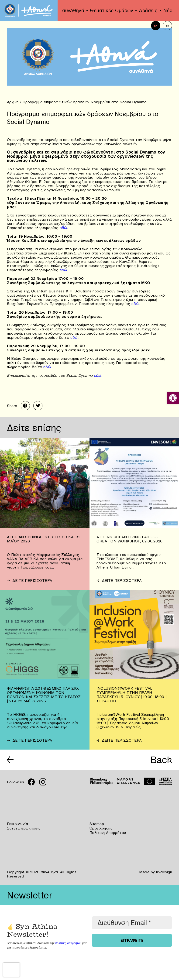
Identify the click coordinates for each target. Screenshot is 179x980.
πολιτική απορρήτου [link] (68, 941)
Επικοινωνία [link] (18, 822)
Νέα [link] (168, 10)
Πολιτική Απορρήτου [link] (108, 831)
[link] (173, 398)
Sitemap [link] (97, 822)
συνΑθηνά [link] (73, 10)
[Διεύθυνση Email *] (132, 921)
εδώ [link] (64, 227)
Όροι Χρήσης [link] (101, 827)
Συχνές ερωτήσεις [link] (24, 827)
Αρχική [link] (13, 102)
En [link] (167, 26)
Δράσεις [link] (148, 10)
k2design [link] (164, 870)
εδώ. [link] (48, 366)
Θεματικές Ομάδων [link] (112, 10)
